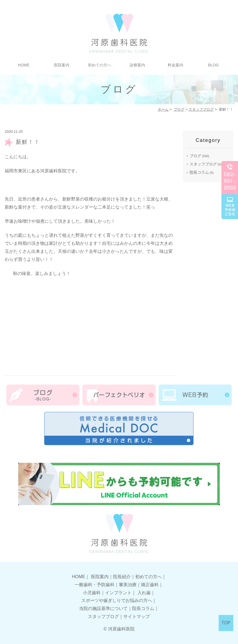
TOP (226, 623)
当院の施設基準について (103, 608)
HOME (24, 65)
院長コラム (199, 172)
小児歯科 (92, 593)
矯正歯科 (150, 585)
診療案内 (137, 65)
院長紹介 (122, 577)
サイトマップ (137, 616)
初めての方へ (100, 65)
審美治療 (128, 585)
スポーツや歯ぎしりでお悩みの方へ (117, 600)
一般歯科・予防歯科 (95, 585)
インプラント (118, 593)
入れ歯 (144, 593)
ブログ (179, 109)
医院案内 (62, 65)
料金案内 (176, 65)
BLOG (213, 65)
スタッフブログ (201, 109)
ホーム (163, 109)
